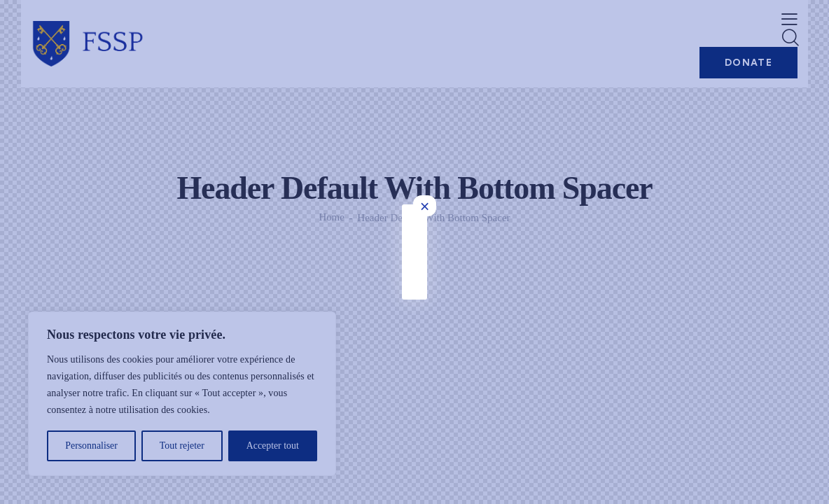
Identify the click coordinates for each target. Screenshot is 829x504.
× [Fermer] (637, 29)
